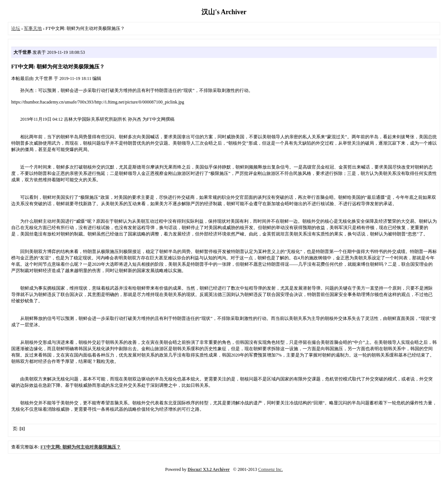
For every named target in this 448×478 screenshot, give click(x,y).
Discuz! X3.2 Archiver (209, 469)
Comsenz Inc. (271, 469)
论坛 (16, 28)
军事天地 (33, 28)
